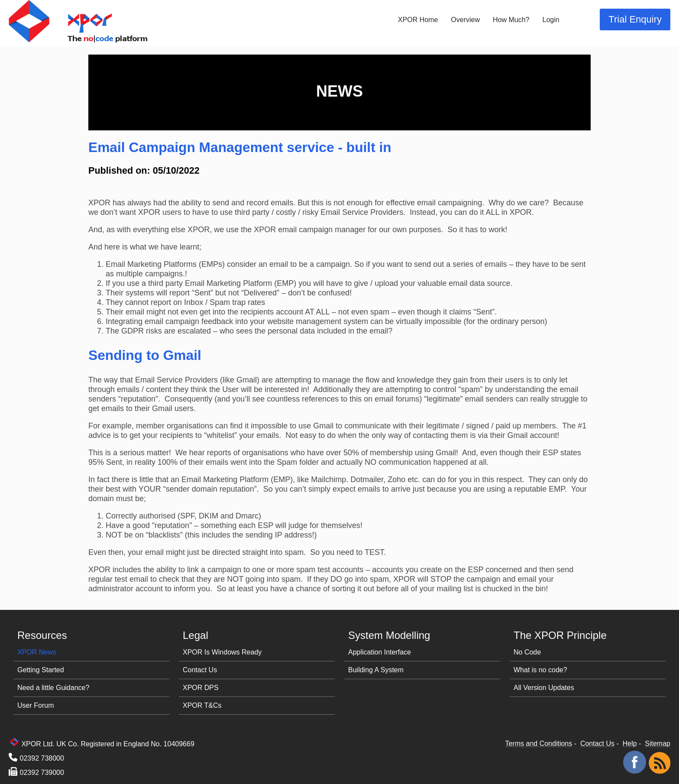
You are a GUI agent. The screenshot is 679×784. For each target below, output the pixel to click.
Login (551, 20)
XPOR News (37, 652)
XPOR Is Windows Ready (222, 652)
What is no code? (540, 670)
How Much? (511, 20)
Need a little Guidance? (53, 688)
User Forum (36, 705)
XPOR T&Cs (202, 705)
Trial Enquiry (635, 19)
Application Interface (380, 652)
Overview (465, 20)
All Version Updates (544, 688)
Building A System (376, 670)
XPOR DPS (201, 688)
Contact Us (200, 670)
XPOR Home (418, 20)
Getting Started (41, 670)
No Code (527, 652)
